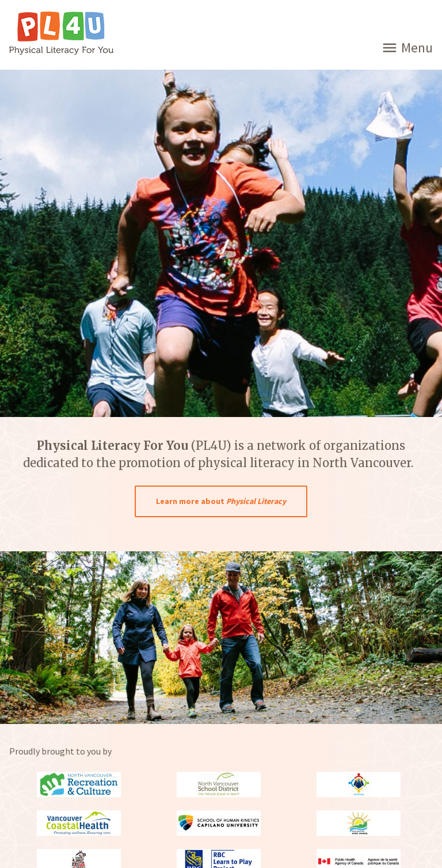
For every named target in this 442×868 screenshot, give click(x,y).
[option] (221, 638)
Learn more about (221, 501)
